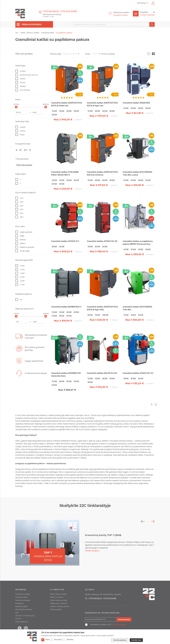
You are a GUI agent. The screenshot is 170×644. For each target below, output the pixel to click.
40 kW (112, 111)
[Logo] (32, 636)
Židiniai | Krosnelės (57, 597)
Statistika (68, 640)
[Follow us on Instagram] (26, 628)
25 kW (133, 108)
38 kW (141, 108)
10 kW (54, 180)
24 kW (141, 180)
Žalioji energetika (56, 609)
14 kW (62, 312)
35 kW (62, 184)
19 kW (141, 249)
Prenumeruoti (124, 619)
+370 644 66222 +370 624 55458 (60, 11)
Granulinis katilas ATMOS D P (65, 241)
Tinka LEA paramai (24, 165)
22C (17, 33)
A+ (21, 150)
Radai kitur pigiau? (21, 606)
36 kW (54, 115)
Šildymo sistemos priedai (59, 600)
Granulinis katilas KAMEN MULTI (66, 307)
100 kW (105, 315)
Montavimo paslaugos (23, 600)
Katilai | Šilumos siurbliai (30, 33)
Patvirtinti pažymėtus (120, 640)
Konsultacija (19, 603)
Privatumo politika (21, 597)
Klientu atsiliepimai (22, 622)
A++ (26, 150)
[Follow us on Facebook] (20, 628)
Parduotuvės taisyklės (23, 594)
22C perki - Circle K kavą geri (25, 616)
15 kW (90, 111)
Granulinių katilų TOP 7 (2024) (103, 535)
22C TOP (18, 619)
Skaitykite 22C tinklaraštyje (85, 506)
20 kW (69, 111)
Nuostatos (56, 640)
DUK (17, 613)
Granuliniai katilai (48, 33)
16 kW (62, 111)
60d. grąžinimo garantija (23, 609)
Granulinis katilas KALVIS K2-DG (102, 373)
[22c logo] (20, 14)
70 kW (97, 315)
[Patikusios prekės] (119, 14)
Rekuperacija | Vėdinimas (59, 603)
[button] (153, 521)
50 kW (148, 108)
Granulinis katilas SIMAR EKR (136, 103)
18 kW (90, 247)
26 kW (76, 111)
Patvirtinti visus (136, 640)
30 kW (105, 111)
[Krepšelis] (147, 14)
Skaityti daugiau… (93, 551)
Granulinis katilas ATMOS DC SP (102, 241)
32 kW (148, 180)
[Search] (152, 24)
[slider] (16, 107)
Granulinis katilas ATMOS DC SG (138, 373)
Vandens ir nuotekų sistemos (60, 606)
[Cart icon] (136, 14)
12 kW (54, 111)
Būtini (46, 640)
